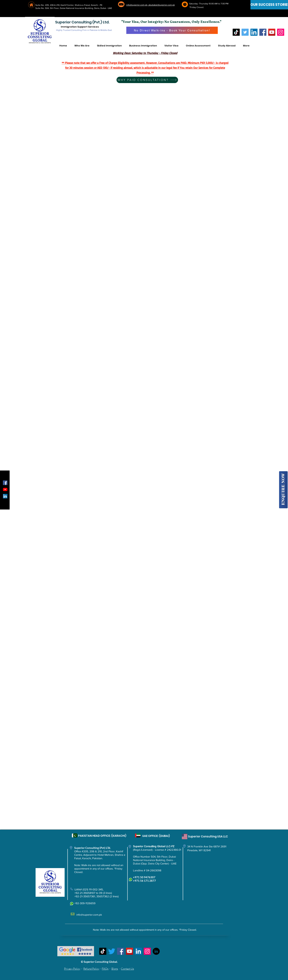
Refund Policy (91, 969)
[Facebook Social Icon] (5, 483)
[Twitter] (245, 32)
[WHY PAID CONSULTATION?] (147, 80)
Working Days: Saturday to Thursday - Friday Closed (145, 53)
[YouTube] (272, 32)
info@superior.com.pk (89, 915)
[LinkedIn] (254, 32)
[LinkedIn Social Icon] (5, 496)
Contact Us (127, 969)
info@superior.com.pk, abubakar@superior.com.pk (151, 5)
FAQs (105, 969)
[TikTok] (236, 32)
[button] (82, 46)
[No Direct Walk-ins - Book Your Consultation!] (172, 30)
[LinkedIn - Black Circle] (156, 951)
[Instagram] (281, 32)
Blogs (115, 969)
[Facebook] (263, 32)
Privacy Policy (72, 969)
